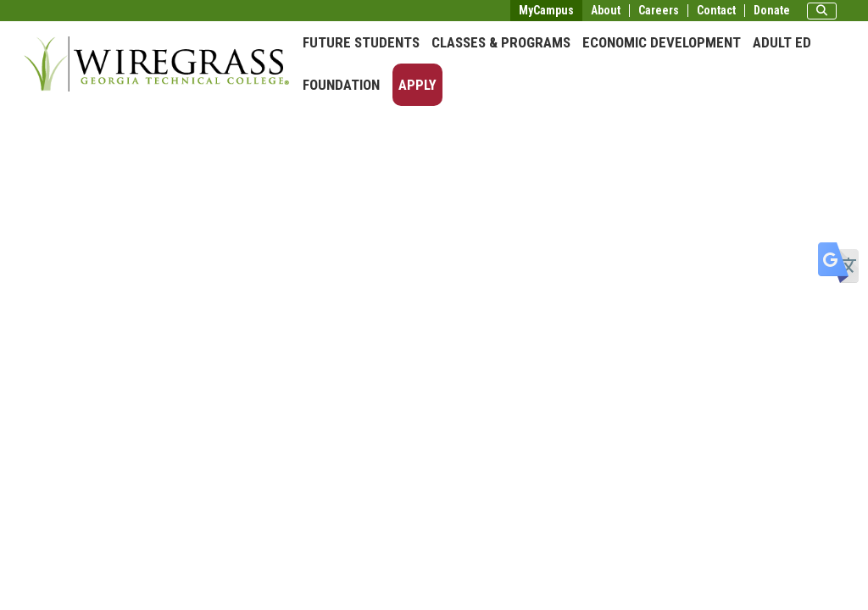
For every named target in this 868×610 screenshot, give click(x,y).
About (606, 11)
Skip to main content (63, 12)
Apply (417, 85)
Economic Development (662, 42)
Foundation (341, 85)
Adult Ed (782, 42)
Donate (772, 11)
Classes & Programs (501, 42)
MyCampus (546, 10)
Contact (716, 11)
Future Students (361, 42)
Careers (659, 11)
